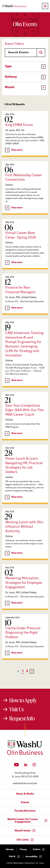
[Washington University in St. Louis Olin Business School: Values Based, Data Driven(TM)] (25, 754)
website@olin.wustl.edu (25, 784)
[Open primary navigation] (45, 6)
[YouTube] (16, 765)
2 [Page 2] (27, 671)
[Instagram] (34, 765)
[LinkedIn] (26, 765)
